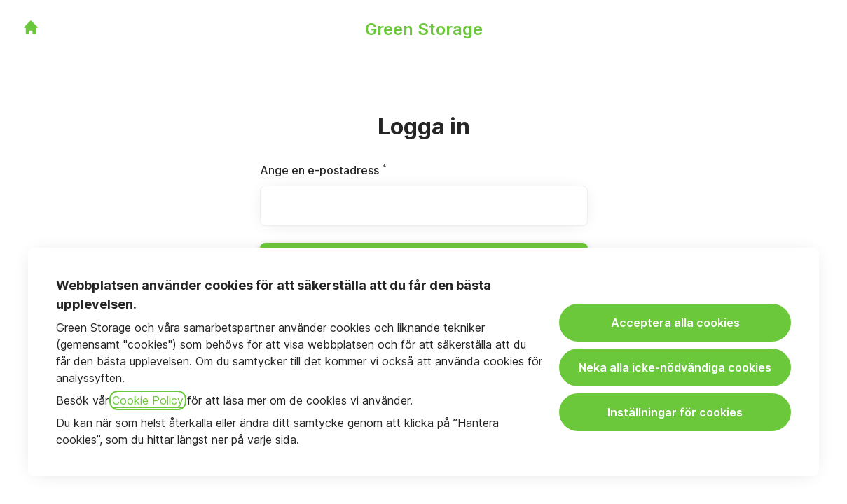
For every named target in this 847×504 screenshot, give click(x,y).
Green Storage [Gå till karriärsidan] (424, 29)
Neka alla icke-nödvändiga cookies (675, 367)
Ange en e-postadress (358, 170)
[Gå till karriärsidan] (31, 27)
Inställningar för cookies (675, 412)
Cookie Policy (148, 400)
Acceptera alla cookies (675, 323)
